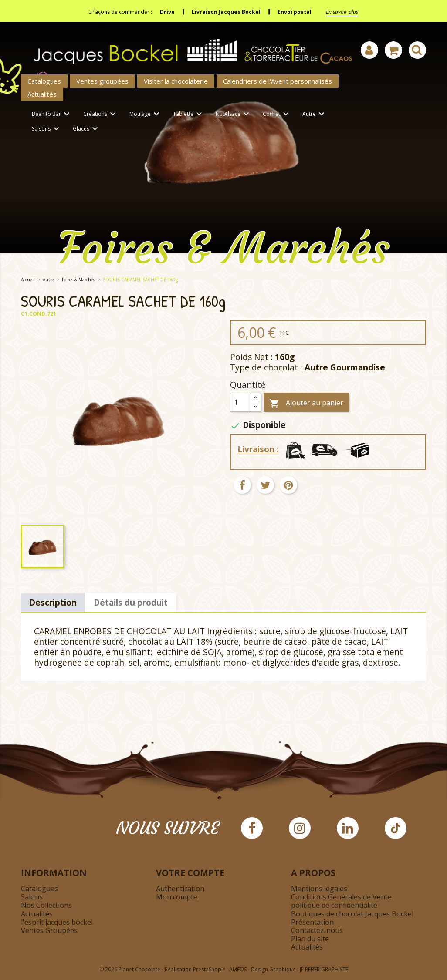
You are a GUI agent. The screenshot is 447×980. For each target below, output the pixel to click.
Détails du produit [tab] (131, 602)
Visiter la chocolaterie (176, 81)
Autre (315, 114)
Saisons (47, 129)
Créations (101, 114)
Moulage (146, 114)
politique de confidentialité (334, 905)
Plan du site (310, 939)
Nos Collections (46, 905)
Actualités (42, 94)
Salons (32, 897)
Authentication (180, 889)
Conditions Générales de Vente (341, 897)
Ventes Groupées (49, 930)
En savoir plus (342, 12)
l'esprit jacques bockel (57, 922)
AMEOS (238, 969)
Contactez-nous (317, 930)
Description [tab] (53, 602)
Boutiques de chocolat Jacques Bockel (352, 914)
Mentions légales (319, 889)
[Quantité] (240, 402)
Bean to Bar (52, 114)
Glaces (87, 129)
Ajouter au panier (306, 403)
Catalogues (44, 81)
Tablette (189, 114)
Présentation (312, 922)
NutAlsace (234, 114)
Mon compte (177, 897)
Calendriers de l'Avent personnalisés (278, 81)
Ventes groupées (102, 81)
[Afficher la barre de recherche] (417, 50)
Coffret (277, 114)
